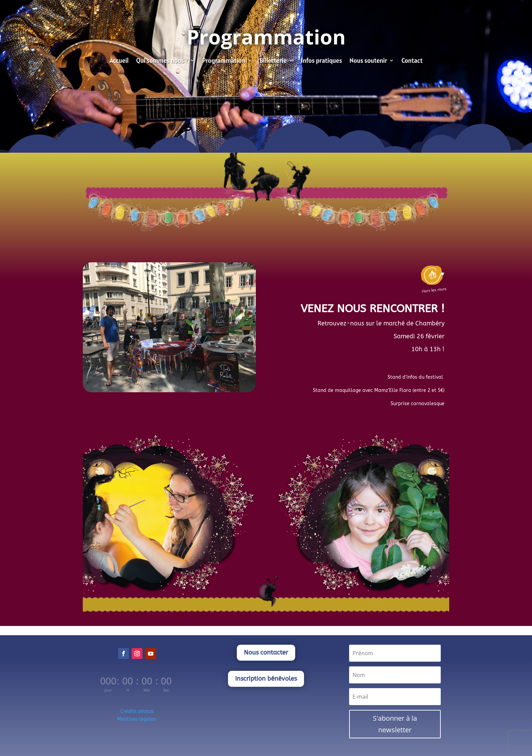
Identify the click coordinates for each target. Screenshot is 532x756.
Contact (412, 61)
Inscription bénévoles (266, 679)
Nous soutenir (368, 61)
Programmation (224, 61)
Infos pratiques (321, 61)
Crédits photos (137, 711)
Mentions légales (137, 719)
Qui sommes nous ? (162, 61)
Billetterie (273, 61)
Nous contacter (266, 653)
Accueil (119, 61)
